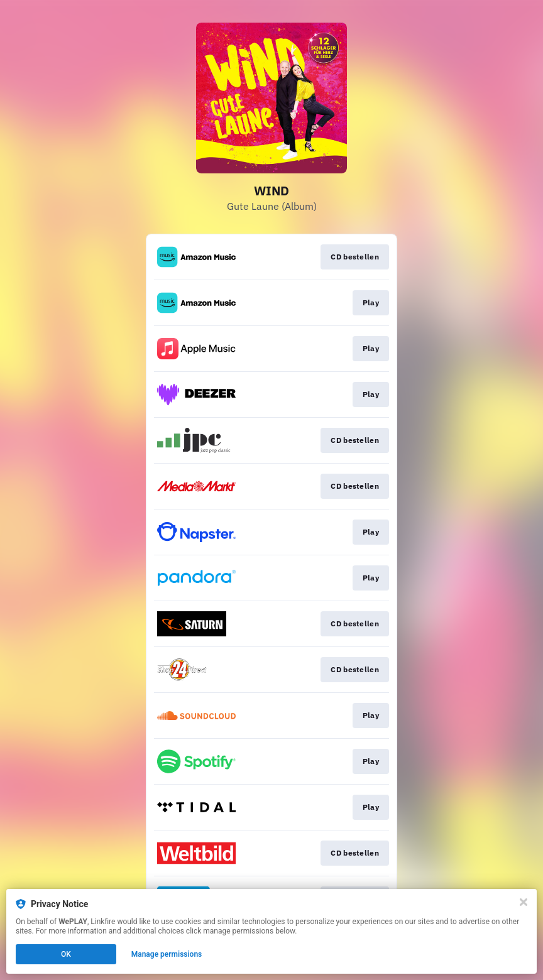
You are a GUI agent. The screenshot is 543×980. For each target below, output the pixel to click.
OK (66, 954)
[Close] (524, 902)
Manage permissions (167, 954)
